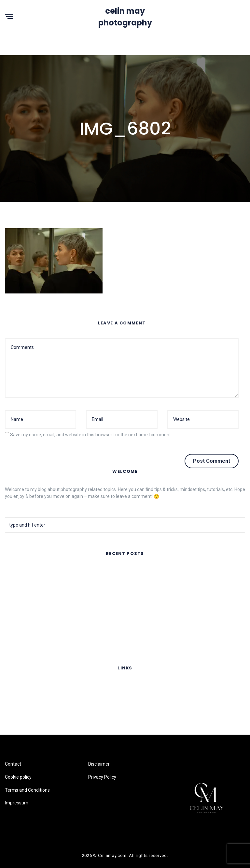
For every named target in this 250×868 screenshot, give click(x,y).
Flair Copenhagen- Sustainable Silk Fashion (49, 605)
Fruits (11, 622)
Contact (13, 686)
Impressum (17, 725)
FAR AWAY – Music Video (31, 572)
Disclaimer (99, 764)
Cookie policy (18, 699)
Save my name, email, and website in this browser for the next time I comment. (91, 435)
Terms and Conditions (27, 712)
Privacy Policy (102, 777)
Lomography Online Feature (33, 639)
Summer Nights (21, 588)
